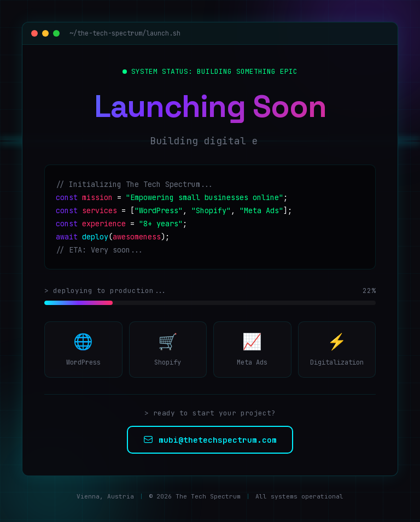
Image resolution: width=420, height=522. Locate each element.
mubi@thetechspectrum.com (210, 440)
